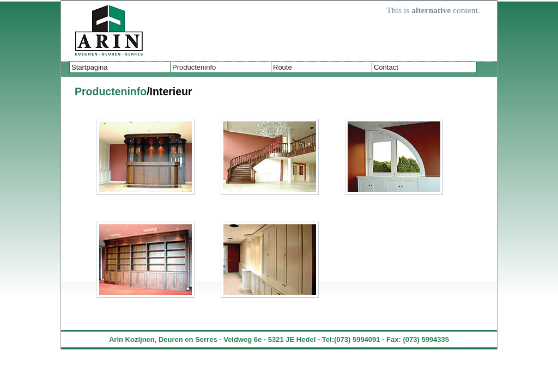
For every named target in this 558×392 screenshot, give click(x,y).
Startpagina (90, 67)
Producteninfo (194, 67)
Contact (386, 67)
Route (283, 67)
